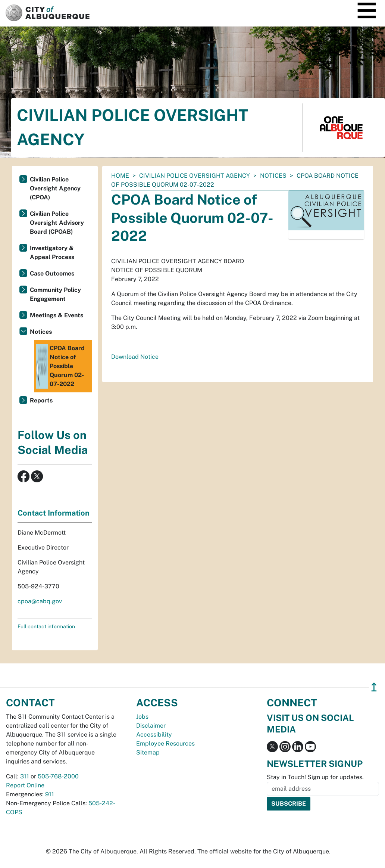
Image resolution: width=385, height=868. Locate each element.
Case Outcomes (52, 273)
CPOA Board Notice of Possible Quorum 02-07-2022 (60, 366)
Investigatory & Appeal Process (52, 253)
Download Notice (135, 357)
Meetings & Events (57, 315)
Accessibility (154, 735)
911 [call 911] (50, 794)
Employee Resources (165, 743)
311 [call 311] (25, 776)
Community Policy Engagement (55, 294)
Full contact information (46, 626)
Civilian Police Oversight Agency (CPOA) (55, 188)
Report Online (25, 785)
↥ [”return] (374, 687)
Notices (273, 176)
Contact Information (54, 513)
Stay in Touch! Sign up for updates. (315, 777)
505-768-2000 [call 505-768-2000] (58, 776)
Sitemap (148, 752)
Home (120, 176)
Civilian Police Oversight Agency (195, 176)
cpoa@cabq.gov (40, 601)
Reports (41, 400)
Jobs (142, 717)
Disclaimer (151, 726)
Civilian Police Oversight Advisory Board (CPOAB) (57, 223)
